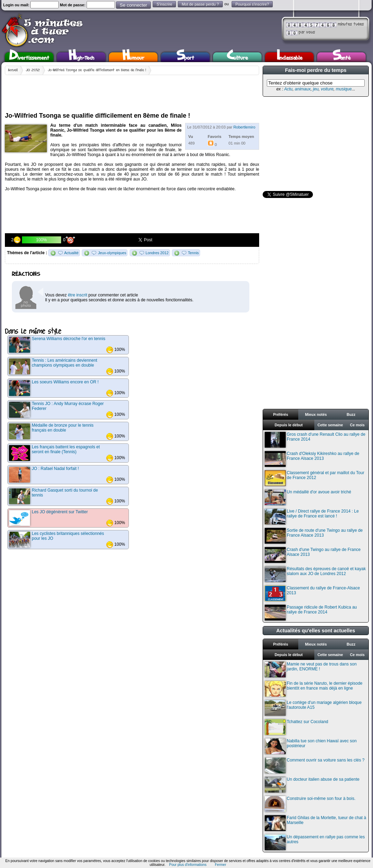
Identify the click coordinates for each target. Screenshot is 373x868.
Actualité (71, 253)
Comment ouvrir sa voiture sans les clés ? (315, 766)
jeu (316, 89)
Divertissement (29, 57)
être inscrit (77, 295)
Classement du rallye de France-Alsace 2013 (312, 593)
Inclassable (290, 57)
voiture (327, 89)
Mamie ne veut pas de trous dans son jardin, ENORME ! (311, 670)
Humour (133, 57)
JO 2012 (33, 70)
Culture (237, 57)
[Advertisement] (132, 91)
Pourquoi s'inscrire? (252, 4)
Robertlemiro (244, 127)
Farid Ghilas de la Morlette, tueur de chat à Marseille (315, 823)
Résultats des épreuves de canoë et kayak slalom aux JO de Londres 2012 (315, 574)
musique (343, 89)
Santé (342, 57)
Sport (185, 57)
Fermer (220, 865)
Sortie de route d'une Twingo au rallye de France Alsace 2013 (314, 536)
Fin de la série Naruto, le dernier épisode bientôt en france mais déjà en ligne (314, 689)
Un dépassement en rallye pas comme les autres (315, 842)
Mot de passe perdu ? (200, 4)
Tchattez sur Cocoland (297, 727)
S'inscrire (164, 4)
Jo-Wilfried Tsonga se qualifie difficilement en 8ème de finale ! (97, 70)
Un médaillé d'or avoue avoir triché (308, 497)
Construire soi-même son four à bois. (310, 804)
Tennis (193, 253)
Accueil (13, 70)
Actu (288, 89)
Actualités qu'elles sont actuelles (316, 631)
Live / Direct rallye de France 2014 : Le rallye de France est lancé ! (312, 517)
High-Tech (81, 57)
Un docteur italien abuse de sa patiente (312, 785)
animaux (303, 89)
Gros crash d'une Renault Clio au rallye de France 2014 (315, 440)
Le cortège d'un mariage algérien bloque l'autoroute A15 (313, 708)
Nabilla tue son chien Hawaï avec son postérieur (311, 746)
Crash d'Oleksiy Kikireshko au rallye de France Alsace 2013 (312, 459)
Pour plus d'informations (188, 865)
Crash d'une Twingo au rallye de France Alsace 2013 (313, 555)
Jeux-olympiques (112, 253)
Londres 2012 (157, 253)
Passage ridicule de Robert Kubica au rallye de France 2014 (311, 613)
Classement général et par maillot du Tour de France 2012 (315, 478)
